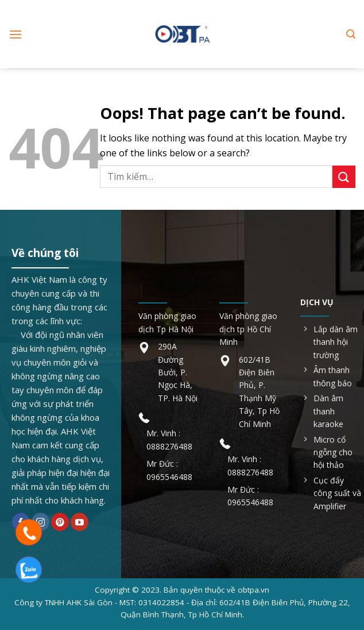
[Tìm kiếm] (351, 34)
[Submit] (344, 177)
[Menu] (16, 34)
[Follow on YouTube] (80, 522)
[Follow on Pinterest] (60, 522)
